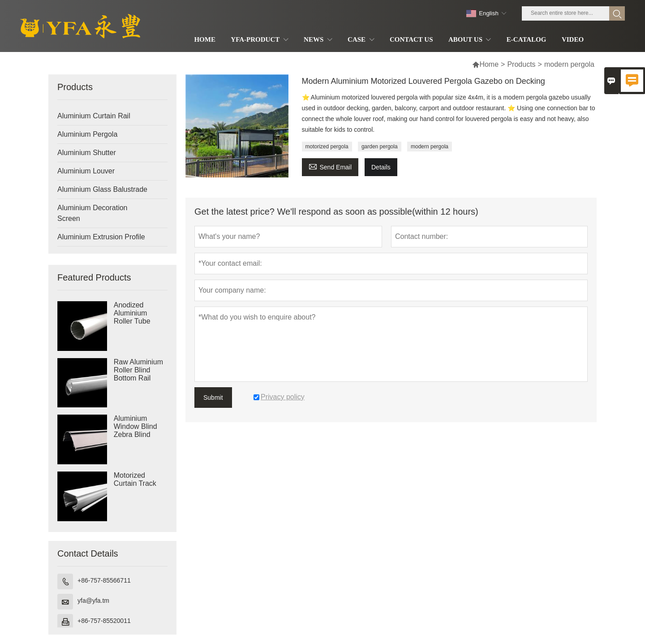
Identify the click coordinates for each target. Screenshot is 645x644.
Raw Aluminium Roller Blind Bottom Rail (138, 370)
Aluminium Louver (86, 171)
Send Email (330, 166)
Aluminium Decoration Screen (92, 213)
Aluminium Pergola (87, 134)
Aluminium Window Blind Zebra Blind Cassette (135, 430)
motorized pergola (327, 147)
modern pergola (430, 147)
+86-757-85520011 (104, 621)
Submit (213, 398)
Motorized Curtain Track (135, 479)
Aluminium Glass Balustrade (102, 189)
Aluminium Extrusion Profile (101, 237)
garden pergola (380, 147)
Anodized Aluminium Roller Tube (132, 313)
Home (489, 64)
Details (381, 167)
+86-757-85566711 (104, 580)
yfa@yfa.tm (93, 601)
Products (521, 64)
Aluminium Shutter (87, 153)
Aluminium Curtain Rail (94, 116)
